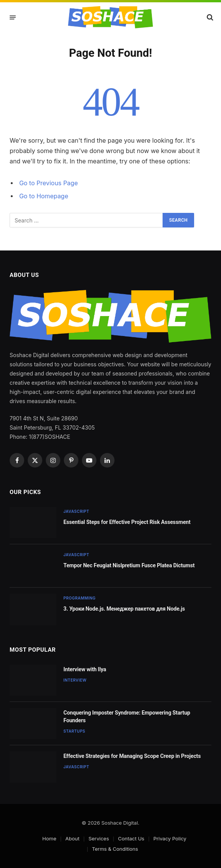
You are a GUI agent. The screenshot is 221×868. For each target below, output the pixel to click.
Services (99, 838)
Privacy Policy (170, 838)
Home (49, 838)
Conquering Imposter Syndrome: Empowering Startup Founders (127, 716)
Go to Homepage (44, 196)
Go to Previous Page (49, 183)
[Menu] (13, 17)
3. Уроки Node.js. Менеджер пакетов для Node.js (124, 609)
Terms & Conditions (115, 849)
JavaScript (76, 511)
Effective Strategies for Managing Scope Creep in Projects (132, 756)
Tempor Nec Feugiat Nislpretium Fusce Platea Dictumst (129, 565)
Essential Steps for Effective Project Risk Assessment (127, 522)
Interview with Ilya (85, 669)
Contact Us (131, 838)
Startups (74, 731)
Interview (75, 680)
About (72, 838)
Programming (80, 598)
